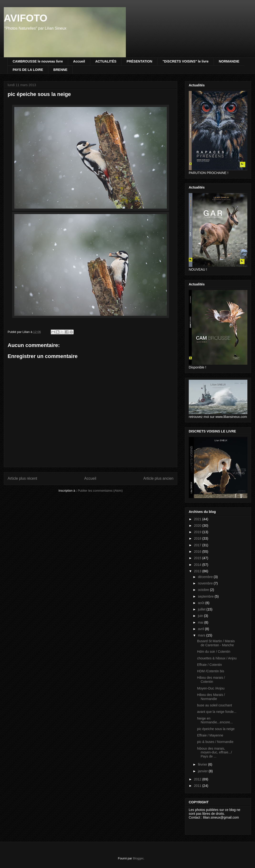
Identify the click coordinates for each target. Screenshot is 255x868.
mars (202, 635)
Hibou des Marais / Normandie (211, 697)
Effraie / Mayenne (210, 735)
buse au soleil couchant (214, 705)
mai (201, 622)
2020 (198, 526)
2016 (198, 552)
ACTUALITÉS (106, 61)
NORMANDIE (229, 61)
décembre (206, 577)
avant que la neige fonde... (217, 712)
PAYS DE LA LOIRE (28, 70)
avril (201, 629)
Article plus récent (22, 478)
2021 (198, 519)
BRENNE (60, 70)
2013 (198, 571)
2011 (198, 786)
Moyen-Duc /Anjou (211, 688)
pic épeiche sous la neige (216, 729)
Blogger (138, 858)
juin (201, 616)
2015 (198, 558)
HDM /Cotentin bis (211, 671)
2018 (198, 538)
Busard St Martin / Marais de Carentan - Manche (216, 643)
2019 (198, 532)
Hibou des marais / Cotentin (211, 680)
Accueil (79, 61)
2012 (198, 779)
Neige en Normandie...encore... (215, 720)
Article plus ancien (158, 478)
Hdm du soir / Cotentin (214, 652)
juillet (202, 609)
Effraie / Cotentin (209, 665)
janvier (203, 771)
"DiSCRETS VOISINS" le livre (186, 61)
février (203, 764)
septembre (206, 596)
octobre (204, 590)
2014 (198, 565)
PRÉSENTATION (139, 61)
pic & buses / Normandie (215, 742)
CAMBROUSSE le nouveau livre (38, 61)
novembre (206, 583)
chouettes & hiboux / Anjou (217, 658)
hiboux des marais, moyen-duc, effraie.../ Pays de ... (214, 752)
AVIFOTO (26, 18)
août (201, 603)
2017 (198, 545)
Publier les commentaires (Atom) (100, 491)
